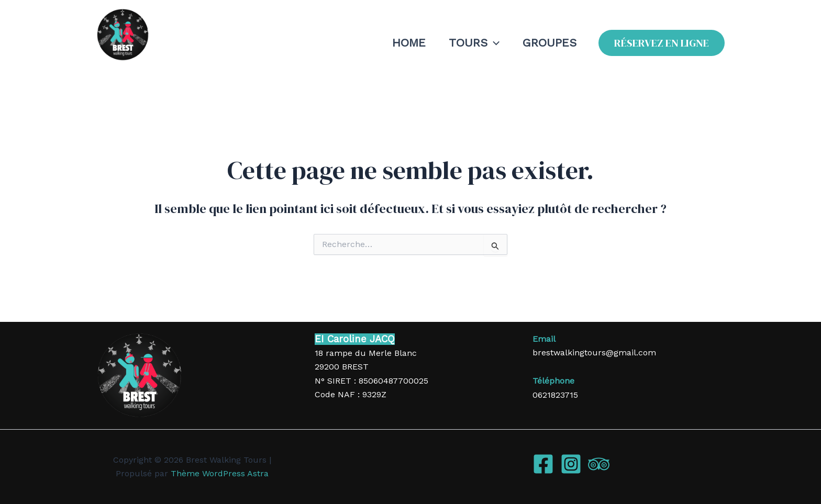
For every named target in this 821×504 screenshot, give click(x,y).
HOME (409, 43)
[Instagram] (571, 464)
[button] (662, 43)
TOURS (474, 43)
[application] (493, 43)
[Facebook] (543, 464)
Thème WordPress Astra (220, 473)
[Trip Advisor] (599, 464)
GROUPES (550, 43)
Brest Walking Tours (160, 69)
